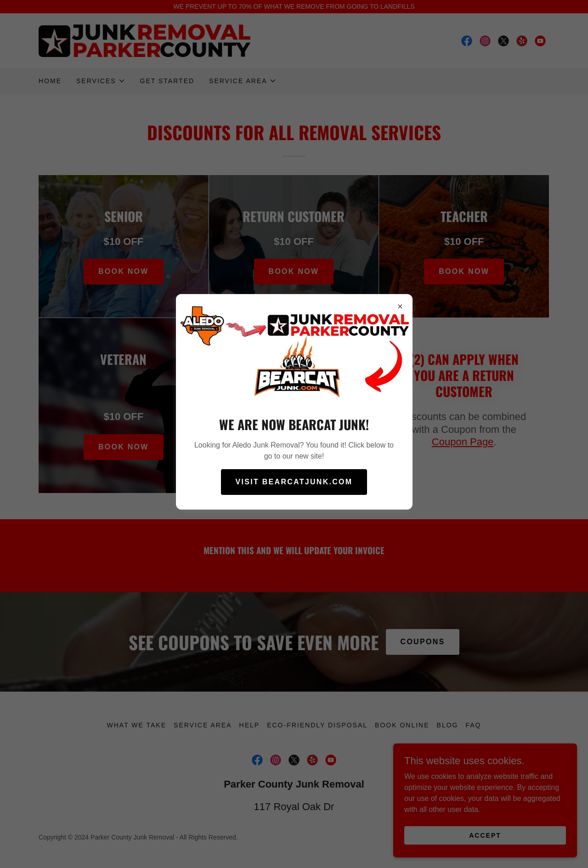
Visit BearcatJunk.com (294, 482)
